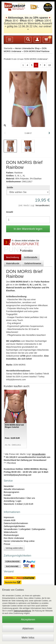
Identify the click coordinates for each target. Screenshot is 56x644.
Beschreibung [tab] (13, 257)
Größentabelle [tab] (31, 257)
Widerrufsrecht (11, 532)
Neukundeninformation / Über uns (19, 498)
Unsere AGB (10, 520)
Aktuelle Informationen (14, 489)
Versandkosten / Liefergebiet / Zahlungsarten (25, 529)
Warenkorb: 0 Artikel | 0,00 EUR (19, 504)
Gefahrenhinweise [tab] (33, 263)
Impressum (9, 517)
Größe (10, 187)
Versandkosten (42, 205)
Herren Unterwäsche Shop (27, 48)
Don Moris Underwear (14, 538)
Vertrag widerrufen (14, 548)
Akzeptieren (28, 620)
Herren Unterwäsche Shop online (19, 541)
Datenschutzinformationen (16, 523)
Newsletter (9, 486)
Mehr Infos (28, 638)
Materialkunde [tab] (13, 263)
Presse (7, 544)
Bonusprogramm (11, 492)
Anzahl (10, 212)
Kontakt (7, 495)
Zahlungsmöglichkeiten (14, 526)
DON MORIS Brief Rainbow (37, 51)
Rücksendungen (11, 535)
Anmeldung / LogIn (13, 501)
